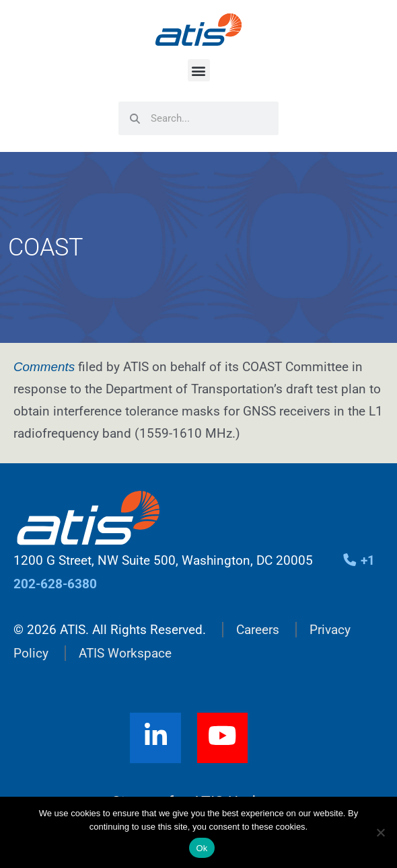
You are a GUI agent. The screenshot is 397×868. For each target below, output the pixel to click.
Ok (202, 848)
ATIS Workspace (125, 653)
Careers (258, 630)
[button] (199, 70)
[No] (380, 832)
